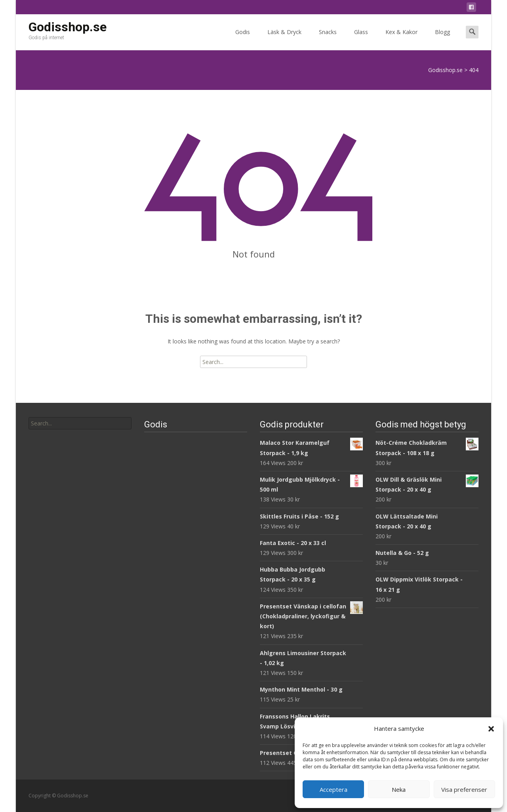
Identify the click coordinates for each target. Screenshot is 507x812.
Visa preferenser (464, 789)
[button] (491, 729)
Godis (243, 39)
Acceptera (334, 789)
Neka (399, 789)
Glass (361, 39)
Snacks (328, 39)
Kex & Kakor (401, 39)
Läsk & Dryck (284, 39)
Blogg (442, 39)
